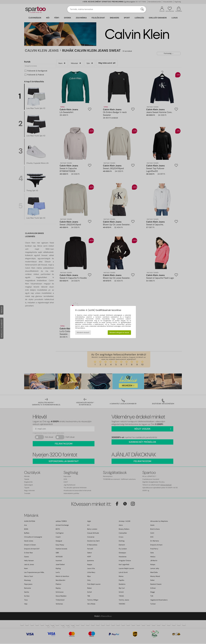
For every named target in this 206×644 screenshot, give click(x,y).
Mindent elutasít (83, 332)
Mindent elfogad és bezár (119, 332)
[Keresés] (142, 9)
